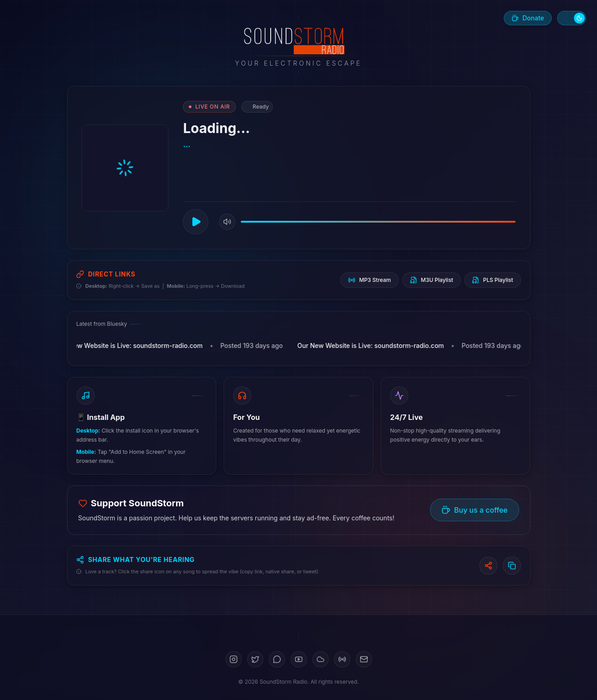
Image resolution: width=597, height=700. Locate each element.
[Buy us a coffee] (528, 18)
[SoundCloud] (320, 659)
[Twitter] (255, 659)
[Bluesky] (277, 659)
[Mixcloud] (342, 659)
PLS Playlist (492, 280)
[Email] (364, 659)
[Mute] (228, 222)
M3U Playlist (432, 280)
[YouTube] (299, 659)
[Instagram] (234, 659)
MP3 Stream (369, 280)
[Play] (196, 222)
